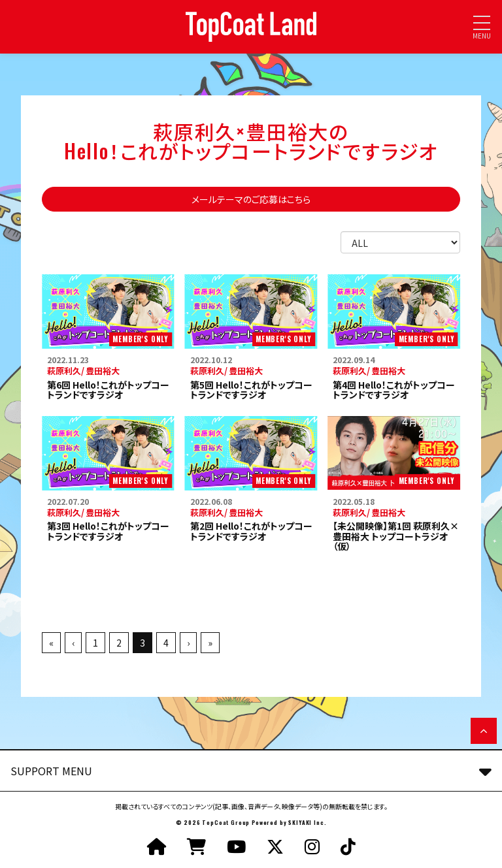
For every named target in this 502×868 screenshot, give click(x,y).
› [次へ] (188, 643)
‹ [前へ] (73, 643)
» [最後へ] (210, 643)
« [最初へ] (51, 643)
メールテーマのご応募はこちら (251, 199)
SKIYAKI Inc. (307, 822)
